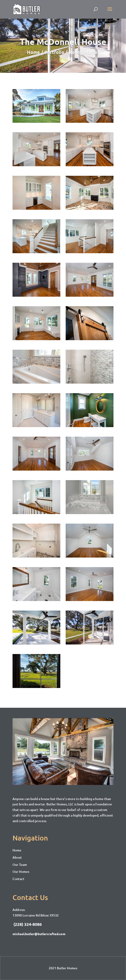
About (17, 857)
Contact (18, 879)
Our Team (20, 865)
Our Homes (21, 872)
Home (17, 850)
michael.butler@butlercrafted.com (39, 934)
